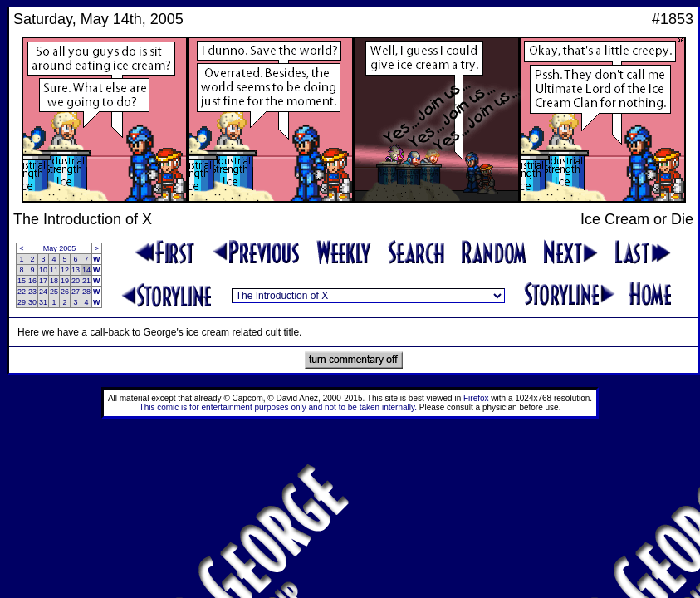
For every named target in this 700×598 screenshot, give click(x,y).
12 (65, 270)
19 (65, 281)
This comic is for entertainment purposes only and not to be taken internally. (278, 407)
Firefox (476, 398)
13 (76, 270)
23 (32, 292)
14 (86, 270)
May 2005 (60, 248)
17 (43, 281)
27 (76, 292)
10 (43, 270)
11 (54, 270)
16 (32, 281)
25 (54, 292)
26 (65, 292)
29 (22, 302)
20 (76, 281)
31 (43, 302)
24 (43, 292)
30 (32, 302)
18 (54, 281)
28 (86, 292)
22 (22, 292)
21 (86, 281)
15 (22, 281)
